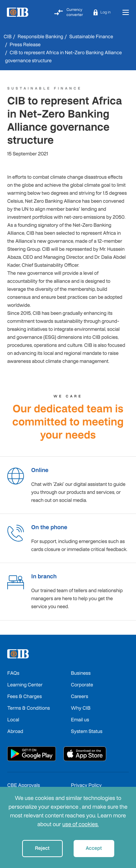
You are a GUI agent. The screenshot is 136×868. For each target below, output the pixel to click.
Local (13, 720)
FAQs (13, 673)
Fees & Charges (24, 696)
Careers (80, 696)
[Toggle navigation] (125, 12)
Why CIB (81, 708)
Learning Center (25, 685)
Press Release (25, 45)
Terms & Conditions (29, 708)
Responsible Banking (41, 37)
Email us (80, 720)
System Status (87, 731)
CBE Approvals (24, 785)
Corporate (82, 685)
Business (81, 673)
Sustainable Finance (91, 37)
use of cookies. (81, 825)
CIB (8, 37)
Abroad (15, 731)
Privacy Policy (86, 785)
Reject (42, 848)
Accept (94, 848)
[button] (102, 12)
